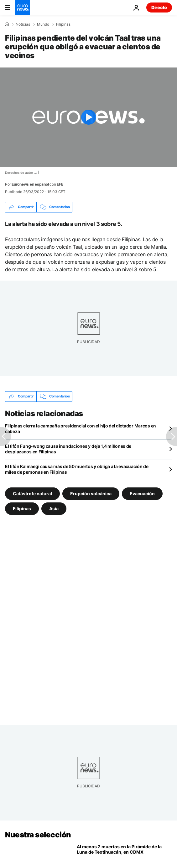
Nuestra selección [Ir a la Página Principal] (38, 835)
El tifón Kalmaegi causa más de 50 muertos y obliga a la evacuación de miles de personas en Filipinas (77, 469)
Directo (159, 7)
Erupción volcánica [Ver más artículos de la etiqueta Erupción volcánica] (91, 493)
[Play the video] (88, 117)
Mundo (43, 24)
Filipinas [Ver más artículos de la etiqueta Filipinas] (22, 508)
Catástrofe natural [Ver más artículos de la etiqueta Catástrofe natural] (32, 493)
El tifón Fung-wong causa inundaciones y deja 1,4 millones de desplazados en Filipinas (68, 449)
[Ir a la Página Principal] (23, 7)
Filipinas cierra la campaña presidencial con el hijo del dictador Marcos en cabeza (81, 429)
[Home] (7, 24)
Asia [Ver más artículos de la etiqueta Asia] (54, 508)
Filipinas (63, 24)
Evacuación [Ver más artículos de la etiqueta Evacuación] (142, 493)
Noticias (23, 24)
